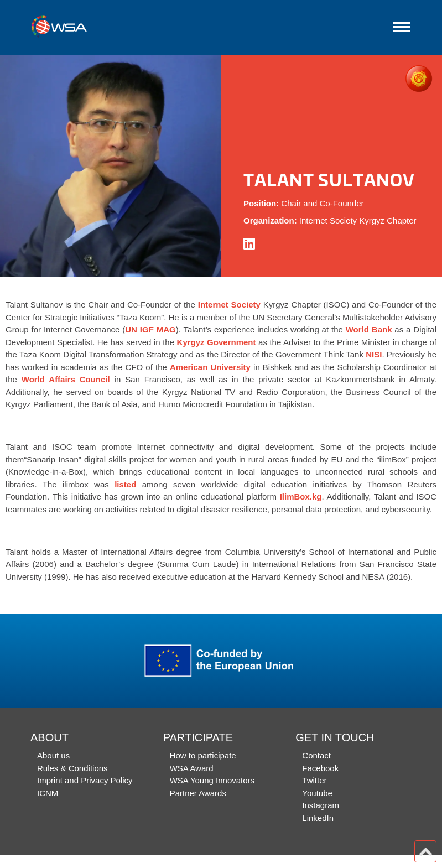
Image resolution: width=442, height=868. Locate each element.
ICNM (48, 793)
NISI (374, 354)
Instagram (321, 805)
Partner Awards (198, 793)
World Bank (369, 329)
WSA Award (192, 768)
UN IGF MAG (150, 329)
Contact (316, 755)
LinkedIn (318, 818)
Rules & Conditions (72, 768)
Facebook (320, 768)
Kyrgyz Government (217, 342)
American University (210, 367)
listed (125, 484)
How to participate (203, 755)
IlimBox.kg (301, 497)
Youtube (317, 793)
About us (53, 755)
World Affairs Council (66, 379)
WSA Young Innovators (212, 780)
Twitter (314, 780)
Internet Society (229, 305)
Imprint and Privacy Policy (85, 780)
